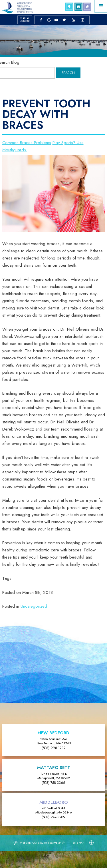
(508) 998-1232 (54, 748)
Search (68, 73)
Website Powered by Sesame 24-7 (39, 843)
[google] (49, 20)
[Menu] (101, 6)
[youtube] (57, 20)
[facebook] (41, 20)
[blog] (73, 20)
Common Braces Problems (27, 143)
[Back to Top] (91, 843)
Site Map (78, 843)
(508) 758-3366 (53, 783)
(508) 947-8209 (53, 817)
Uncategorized (34, 606)
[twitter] (64, 20)
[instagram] (83, 20)
